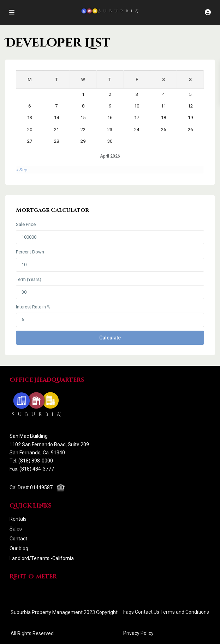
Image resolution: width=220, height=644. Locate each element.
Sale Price (26, 224)
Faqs (129, 612)
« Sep (22, 170)
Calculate (110, 338)
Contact (18, 539)
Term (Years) (29, 279)
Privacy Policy (138, 633)
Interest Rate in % (33, 307)
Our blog (19, 548)
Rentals (18, 519)
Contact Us (147, 612)
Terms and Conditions (185, 612)
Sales (16, 529)
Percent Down (30, 252)
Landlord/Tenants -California (42, 558)
